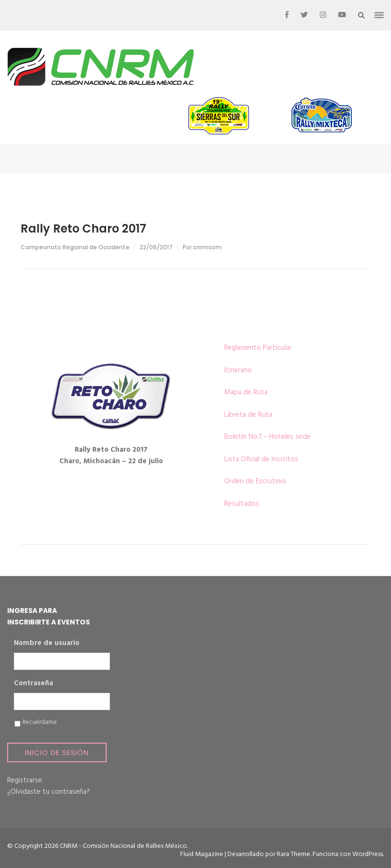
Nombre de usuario (47, 644)
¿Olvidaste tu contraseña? (49, 792)
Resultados (242, 504)
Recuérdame (40, 723)
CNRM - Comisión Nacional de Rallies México (123, 846)
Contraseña (33, 684)
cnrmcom (207, 247)
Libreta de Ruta (248, 415)
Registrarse (25, 780)
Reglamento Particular (258, 348)
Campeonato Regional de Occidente (75, 247)
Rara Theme (293, 854)
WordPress (368, 854)
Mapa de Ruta (246, 392)
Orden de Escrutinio (255, 481)
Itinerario (238, 370)
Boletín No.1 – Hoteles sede (267, 437)
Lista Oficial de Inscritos (261, 459)
